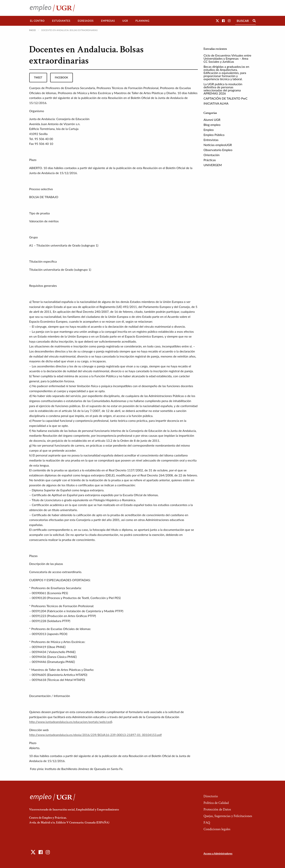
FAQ (207, 823)
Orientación (212, 155)
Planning (142, 21)
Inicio (33, 30)
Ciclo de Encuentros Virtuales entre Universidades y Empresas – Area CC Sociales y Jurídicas (227, 58)
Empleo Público (214, 135)
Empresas (108, 21)
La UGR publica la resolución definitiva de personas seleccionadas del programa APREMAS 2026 (223, 89)
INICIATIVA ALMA (216, 103)
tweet (38, 77)
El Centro (37, 21)
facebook (61, 77)
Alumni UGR (212, 120)
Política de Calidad (216, 803)
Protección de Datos (217, 809)
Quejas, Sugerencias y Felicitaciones (228, 816)
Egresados (86, 21)
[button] (217, 21)
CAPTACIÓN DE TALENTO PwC (226, 98)
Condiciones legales (217, 829)
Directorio (211, 796)
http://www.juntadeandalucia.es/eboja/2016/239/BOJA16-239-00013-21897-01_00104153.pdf (96, 735)
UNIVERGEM (213, 165)
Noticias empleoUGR (218, 145)
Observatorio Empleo (218, 150)
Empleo (209, 130)
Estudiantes (61, 21)
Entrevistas (211, 140)
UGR (125, 21)
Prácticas (210, 160)
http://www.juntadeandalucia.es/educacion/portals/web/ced (70, 722)
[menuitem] (37, 21)
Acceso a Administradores (218, 853)
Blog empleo (212, 125)
